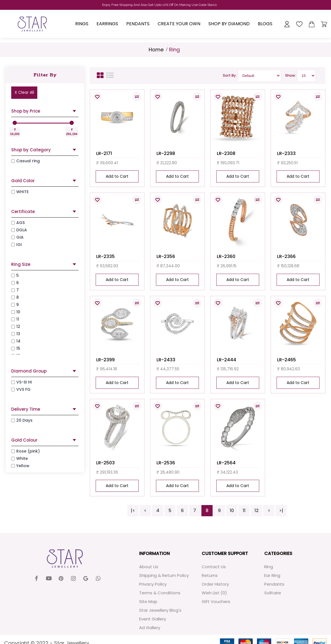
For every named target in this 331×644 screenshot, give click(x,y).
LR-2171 (104, 153)
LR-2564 (226, 463)
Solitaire (273, 593)
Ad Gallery (150, 628)
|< (133, 511)
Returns (210, 575)
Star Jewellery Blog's (160, 610)
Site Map (148, 601)
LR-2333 (286, 153)
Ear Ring (272, 575)
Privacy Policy (153, 584)
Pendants (274, 584)
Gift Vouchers (216, 601)
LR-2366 (286, 256)
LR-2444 (227, 360)
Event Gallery (153, 619)
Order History (215, 584)
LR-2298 (166, 153)
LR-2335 (105, 256)
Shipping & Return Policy (164, 575)
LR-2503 (105, 463)
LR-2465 (287, 360)
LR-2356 (166, 256)
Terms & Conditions (160, 593)
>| (281, 511)
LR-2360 (226, 256)
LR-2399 (105, 360)
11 (244, 511)
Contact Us (214, 567)
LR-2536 (166, 463)
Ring (269, 567)
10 (232, 511)
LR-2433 (166, 360)
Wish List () (214, 593)
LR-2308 (226, 153)
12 (257, 511)
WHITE (20, 192)
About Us (149, 567)
